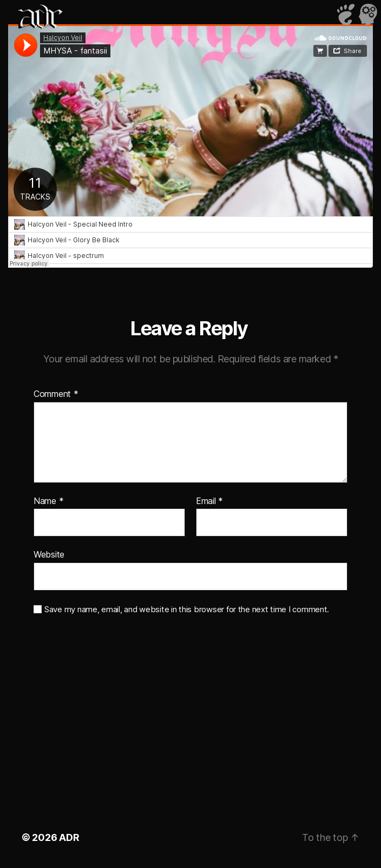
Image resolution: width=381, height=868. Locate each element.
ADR (69, 837)
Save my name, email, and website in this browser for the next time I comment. (187, 609)
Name (48, 501)
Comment (56, 394)
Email (209, 501)
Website (49, 554)
